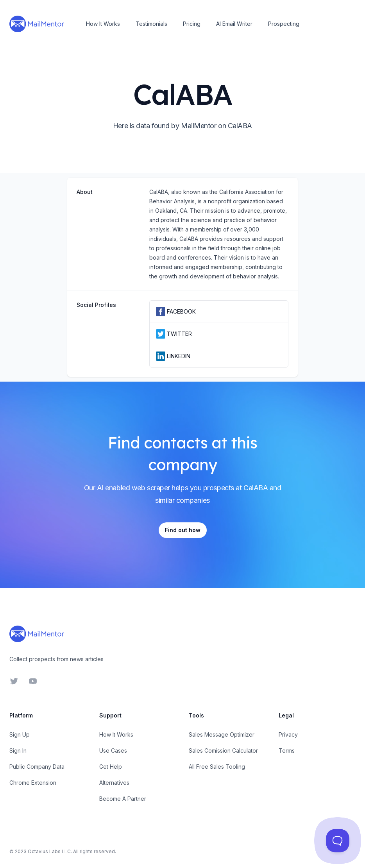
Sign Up (20, 734)
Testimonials (151, 24)
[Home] (37, 24)
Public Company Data (37, 767)
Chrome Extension (33, 783)
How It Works (103, 24)
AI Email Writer (234, 24)
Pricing (192, 24)
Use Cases (113, 751)
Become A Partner (123, 799)
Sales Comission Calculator (223, 751)
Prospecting (284, 24)
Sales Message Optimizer (222, 734)
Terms (287, 751)
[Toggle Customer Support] (338, 841)
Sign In (18, 751)
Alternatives (114, 783)
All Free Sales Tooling (217, 767)
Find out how (183, 530)
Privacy (288, 734)
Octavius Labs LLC (49, 851)
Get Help (111, 767)
